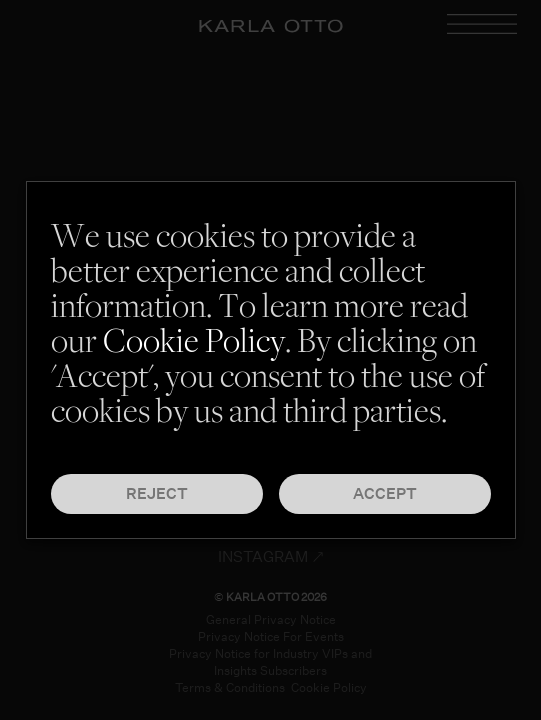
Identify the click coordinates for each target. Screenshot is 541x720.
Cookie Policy (194, 344)
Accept (385, 493)
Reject (157, 493)
